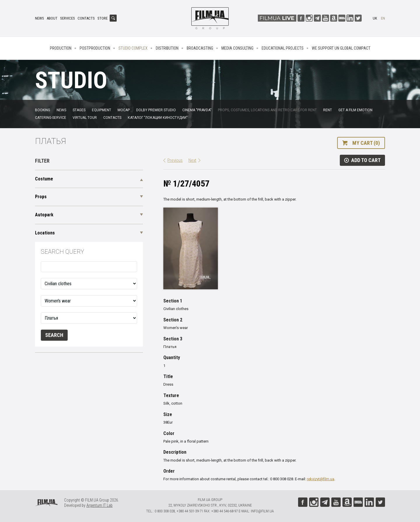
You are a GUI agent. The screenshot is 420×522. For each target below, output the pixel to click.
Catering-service (51, 118)
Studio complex (133, 48)
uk (375, 18)
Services (68, 18)
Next (192, 160)
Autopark (44, 215)
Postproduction (95, 48)
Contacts (86, 18)
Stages (79, 110)
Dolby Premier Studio (156, 110)
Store (103, 18)
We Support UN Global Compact (341, 48)
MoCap (124, 110)
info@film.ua (262, 511)
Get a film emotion (355, 110)
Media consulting (237, 48)
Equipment (101, 110)
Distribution (167, 48)
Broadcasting (200, 48)
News (40, 18)
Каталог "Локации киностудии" (158, 118)
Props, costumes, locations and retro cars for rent (267, 110)
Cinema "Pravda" (197, 110)
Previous (175, 160)
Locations (45, 233)
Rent (328, 110)
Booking (43, 110)
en (383, 18)
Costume (44, 179)
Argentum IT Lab (99, 505)
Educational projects (283, 48)
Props (41, 197)
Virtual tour (85, 118)
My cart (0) (366, 143)
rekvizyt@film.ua (321, 479)
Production (61, 48)
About (52, 18)
